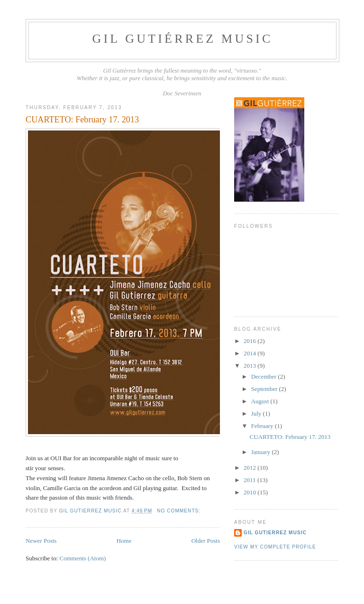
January (262, 452)
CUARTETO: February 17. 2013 (82, 120)
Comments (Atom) (83, 558)
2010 (250, 492)
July (257, 414)
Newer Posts (41, 541)
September (265, 389)
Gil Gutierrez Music (275, 533)
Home (124, 541)
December (265, 376)
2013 (250, 366)
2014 (250, 353)
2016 (250, 341)
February (263, 426)
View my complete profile (275, 547)
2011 (250, 480)
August (261, 401)
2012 (250, 468)
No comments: (180, 511)
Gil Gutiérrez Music (183, 39)
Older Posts (206, 541)
